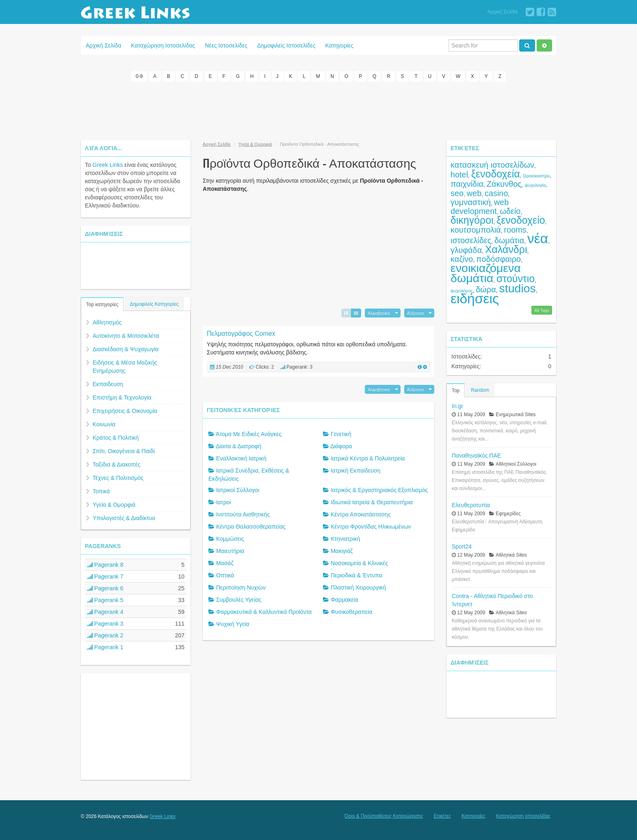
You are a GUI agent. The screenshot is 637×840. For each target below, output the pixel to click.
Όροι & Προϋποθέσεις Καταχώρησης (384, 816)
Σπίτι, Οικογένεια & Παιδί (124, 451)
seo (457, 193)
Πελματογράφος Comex (241, 333)
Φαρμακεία (344, 600)
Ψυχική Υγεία (233, 624)
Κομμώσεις (230, 539)
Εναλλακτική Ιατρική (241, 458)
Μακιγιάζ (342, 551)
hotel (459, 175)
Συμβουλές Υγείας (239, 600)
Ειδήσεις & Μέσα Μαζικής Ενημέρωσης (125, 367)
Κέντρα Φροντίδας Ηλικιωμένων (371, 527)
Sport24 (462, 546)
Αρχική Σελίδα (503, 12)
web (474, 193)
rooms (515, 230)
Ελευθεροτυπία (471, 505)
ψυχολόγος (462, 291)
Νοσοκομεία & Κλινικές (359, 563)
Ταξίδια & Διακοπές (116, 464)
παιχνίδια (467, 184)
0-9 (139, 76)
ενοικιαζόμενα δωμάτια (486, 273)
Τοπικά (101, 491)
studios (517, 288)
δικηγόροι (472, 220)
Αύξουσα (415, 313)
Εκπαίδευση (108, 384)
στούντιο (516, 279)
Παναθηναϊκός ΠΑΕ (476, 455)
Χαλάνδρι (506, 249)
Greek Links (108, 165)
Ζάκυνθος (504, 184)
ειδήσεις (475, 299)
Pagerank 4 (105, 612)
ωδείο (510, 211)
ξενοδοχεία (496, 174)
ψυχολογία (535, 185)
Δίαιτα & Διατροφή (238, 446)
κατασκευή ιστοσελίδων (492, 165)
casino (496, 193)
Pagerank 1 (105, 647)
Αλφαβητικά (379, 313)
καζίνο (462, 259)
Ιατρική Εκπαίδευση (355, 471)
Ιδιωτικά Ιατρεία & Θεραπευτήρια (372, 502)
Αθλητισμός (107, 322)
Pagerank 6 (105, 588)
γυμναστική (471, 202)
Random (480, 390)
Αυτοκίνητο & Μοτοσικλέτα (126, 336)
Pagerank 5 (105, 600)
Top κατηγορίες (102, 304)
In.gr (457, 406)
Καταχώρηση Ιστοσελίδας (163, 45)
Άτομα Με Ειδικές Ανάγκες (249, 434)
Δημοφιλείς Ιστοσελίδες (286, 45)
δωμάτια (509, 240)
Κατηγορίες (339, 45)
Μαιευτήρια (230, 551)
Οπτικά (225, 575)
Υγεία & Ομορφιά (114, 505)
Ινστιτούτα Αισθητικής (243, 514)
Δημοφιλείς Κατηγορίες (154, 304)
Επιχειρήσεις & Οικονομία (125, 411)
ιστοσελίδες (471, 240)
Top (456, 390)
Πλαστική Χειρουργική (358, 587)
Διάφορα (341, 446)
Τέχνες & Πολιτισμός (118, 478)
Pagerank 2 (105, 635)
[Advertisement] (318, 110)
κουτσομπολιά (476, 230)
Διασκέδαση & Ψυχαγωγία (126, 349)
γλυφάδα (466, 250)
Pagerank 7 (105, 577)
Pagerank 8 (105, 565)
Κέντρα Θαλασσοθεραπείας (251, 527)
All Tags (542, 310)
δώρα (486, 289)
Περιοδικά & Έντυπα (356, 575)
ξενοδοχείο (521, 220)
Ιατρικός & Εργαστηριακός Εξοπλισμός (379, 490)
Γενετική (341, 434)
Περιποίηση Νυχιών (241, 587)
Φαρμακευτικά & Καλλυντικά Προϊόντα (264, 612)
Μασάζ (225, 563)
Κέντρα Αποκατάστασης (361, 514)
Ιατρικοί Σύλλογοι (238, 490)
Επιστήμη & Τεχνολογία (122, 397)
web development (480, 207)
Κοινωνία (104, 424)
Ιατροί (223, 502)
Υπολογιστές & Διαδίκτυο (124, 518)
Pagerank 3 (105, 624)
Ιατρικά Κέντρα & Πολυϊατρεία (368, 458)
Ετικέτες (442, 816)
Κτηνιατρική (345, 539)
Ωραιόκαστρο (536, 176)
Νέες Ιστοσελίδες (226, 45)
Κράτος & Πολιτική (116, 438)
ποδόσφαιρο (498, 259)
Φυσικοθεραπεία (351, 612)
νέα (538, 239)
